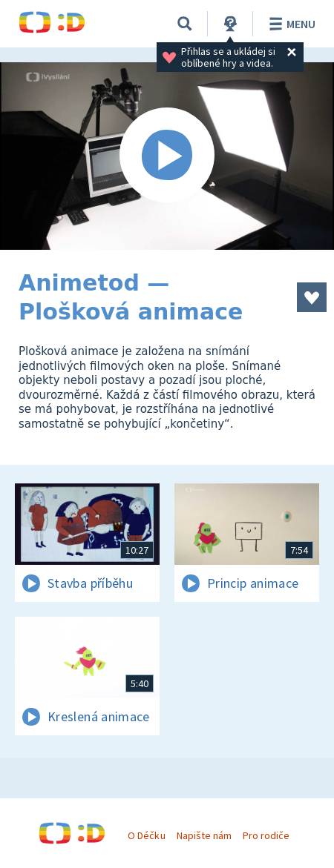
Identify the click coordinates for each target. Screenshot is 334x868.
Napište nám (204, 835)
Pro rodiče (266, 835)
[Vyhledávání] (185, 24)
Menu (290, 24)
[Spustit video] (167, 156)
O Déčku (146, 835)
